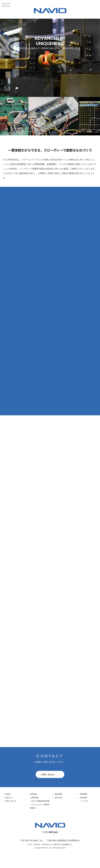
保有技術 (34, 794)
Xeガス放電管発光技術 (40, 801)
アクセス (85, 801)
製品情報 (59, 794)
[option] (57, 116)
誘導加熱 (35, 798)
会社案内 (84, 798)
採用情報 (84, 794)
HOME (8, 794)
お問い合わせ (10, 801)
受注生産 (59, 798)
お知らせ (9, 798)
